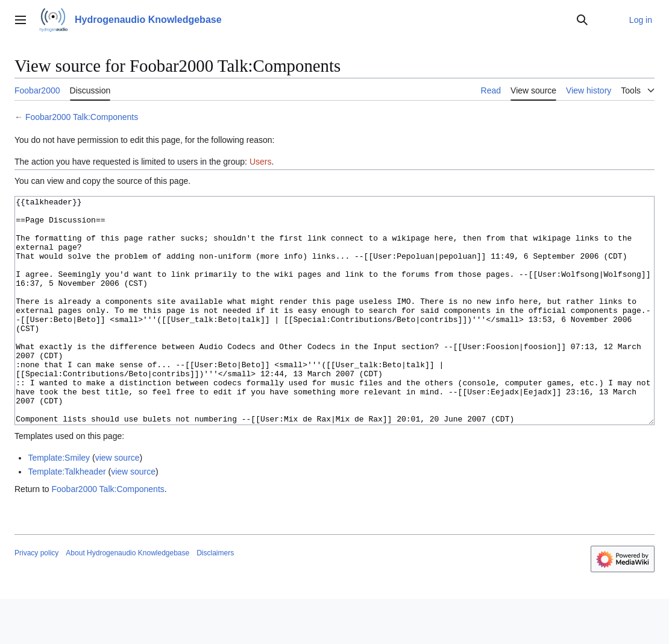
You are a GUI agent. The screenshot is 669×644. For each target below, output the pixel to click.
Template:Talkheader (67, 517)
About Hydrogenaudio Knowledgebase (127, 598)
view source (118, 503)
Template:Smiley (59, 503)
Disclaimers (215, 598)
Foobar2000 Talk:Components (82, 117)
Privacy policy (36, 598)
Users (261, 162)
